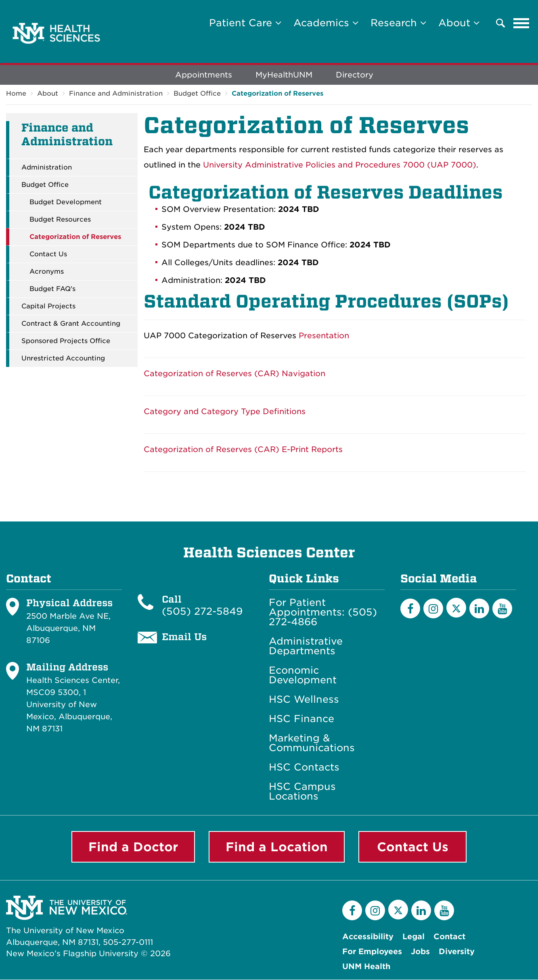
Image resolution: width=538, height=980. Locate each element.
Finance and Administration (116, 94)
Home (16, 94)
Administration (47, 168)
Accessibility (368, 937)
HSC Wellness (304, 700)
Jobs (420, 952)
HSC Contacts (304, 768)
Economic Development (303, 676)
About (48, 94)
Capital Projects (48, 307)
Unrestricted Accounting (63, 359)
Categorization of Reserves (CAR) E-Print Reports (243, 450)
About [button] (459, 23)
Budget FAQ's (52, 289)
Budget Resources (60, 220)
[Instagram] (433, 609)
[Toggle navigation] (521, 23)
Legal (413, 937)
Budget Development (66, 203)
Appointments (204, 75)
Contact (449, 937)
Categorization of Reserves (277, 94)
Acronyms (47, 272)
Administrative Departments (306, 647)
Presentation (324, 336)
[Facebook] (410, 609)
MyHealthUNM (284, 75)
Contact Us (48, 255)
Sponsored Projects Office (66, 341)
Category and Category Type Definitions (225, 412)
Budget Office (197, 94)
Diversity (457, 952)
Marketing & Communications (312, 743)
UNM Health (366, 967)
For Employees (372, 952)
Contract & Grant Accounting (71, 324)
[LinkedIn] (479, 609)
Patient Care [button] (245, 23)
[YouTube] (502, 609)
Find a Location (277, 847)
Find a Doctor (133, 847)
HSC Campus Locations (302, 792)
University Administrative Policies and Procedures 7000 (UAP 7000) (340, 165)
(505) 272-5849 (202, 612)
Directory (355, 75)
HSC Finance (301, 719)
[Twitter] (456, 608)
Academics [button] (326, 23)
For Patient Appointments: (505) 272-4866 (323, 613)
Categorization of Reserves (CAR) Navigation (234, 374)
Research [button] (398, 23)
